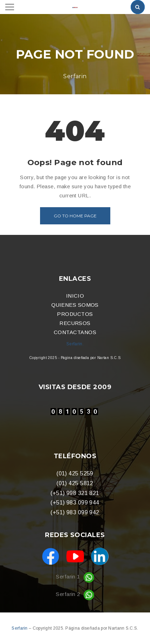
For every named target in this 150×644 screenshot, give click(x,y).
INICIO (75, 296)
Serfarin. (75, 344)
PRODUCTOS (75, 314)
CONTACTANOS (75, 332)
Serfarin (20, 628)
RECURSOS (75, 323)
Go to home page (75, 216)
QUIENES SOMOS (75, 305)
